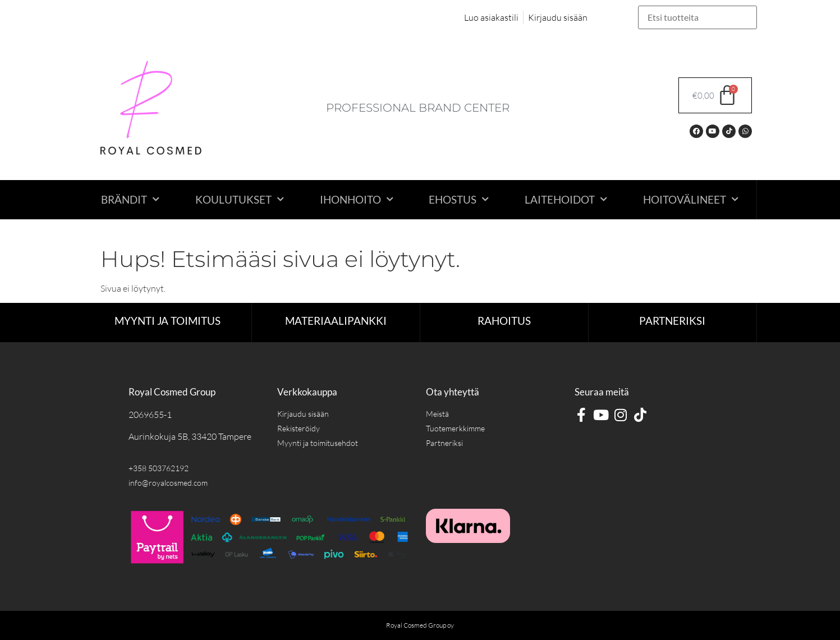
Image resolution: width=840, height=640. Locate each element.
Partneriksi (672, 321)
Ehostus (459, 199)
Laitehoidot (566, 199)
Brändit (130, 199)
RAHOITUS (504, 321)
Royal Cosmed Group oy (420, 625)
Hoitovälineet (691, 199)
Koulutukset (240, 199)
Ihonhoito (357, 199)
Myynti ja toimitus (167, 321)
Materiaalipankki (336, 321)
